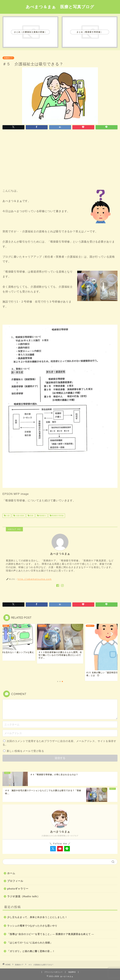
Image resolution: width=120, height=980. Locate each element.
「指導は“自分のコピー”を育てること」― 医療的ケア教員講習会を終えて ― (51, 934)
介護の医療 (19, 516)
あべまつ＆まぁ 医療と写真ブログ (60, 7)
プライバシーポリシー (53, 972)
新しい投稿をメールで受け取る (25, 751)
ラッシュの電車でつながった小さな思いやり (32, 926)
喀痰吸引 (42, 516)
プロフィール (15, 881)
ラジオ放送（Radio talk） (23, 896)
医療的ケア (8, 58)
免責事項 (72, 972)
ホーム (11, 873)
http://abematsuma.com (35, 579)
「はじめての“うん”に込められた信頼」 (30, 943)
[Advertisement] (60, 160)
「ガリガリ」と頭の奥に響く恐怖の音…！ (31, 951)
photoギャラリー (18, 889)
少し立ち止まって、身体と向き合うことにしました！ (37, 917)
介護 (8, 516)
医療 (31, 516)
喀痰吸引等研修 (58, 516)
